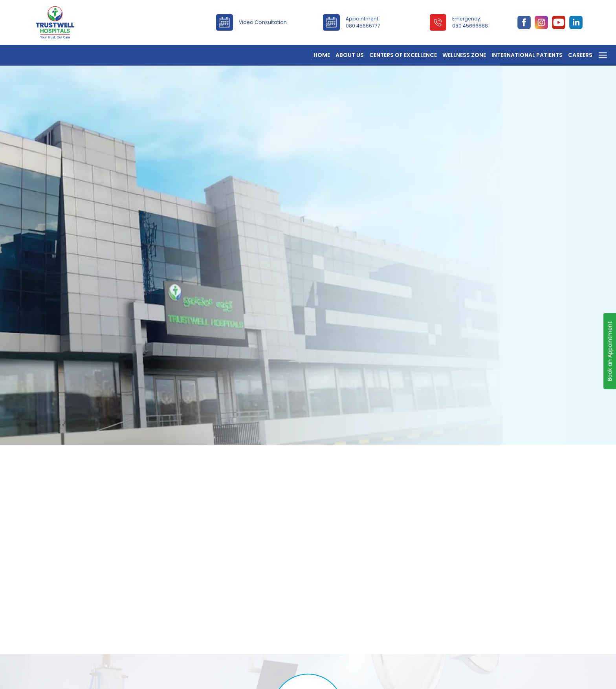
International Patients (527, 55)
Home (322, 55)
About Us (350, 55)
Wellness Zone (464, 55)
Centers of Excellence (403, 55)
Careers (580, 55)
